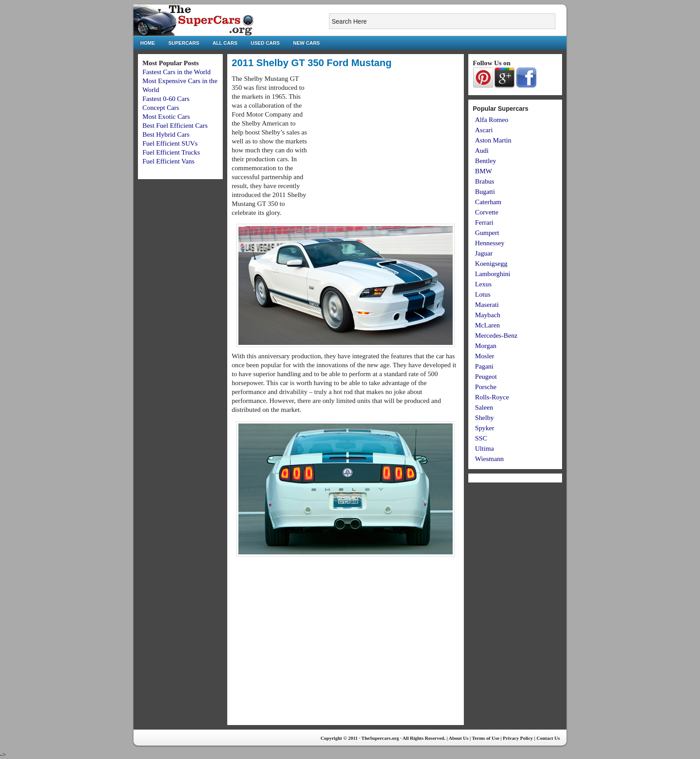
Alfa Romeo (492, 120)
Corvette (487, 212)
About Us (458, 738)
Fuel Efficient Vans (169, 161)
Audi (482, 150)
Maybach (488, 315)
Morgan (486, 346)
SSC (481, 438)
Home (148, 43)
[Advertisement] (384, 137)
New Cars (306, 43)
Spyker (485, 428)
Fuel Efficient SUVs (170, 143)
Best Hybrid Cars (166, 134)
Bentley (485, 161)
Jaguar (484, 253)
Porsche (486, 387)
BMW (483, 171)
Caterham (488, 202)
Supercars (184, 43)
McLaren (487, 325)
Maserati (487, 304)
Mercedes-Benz (496, 335)
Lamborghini (493, 274)
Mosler (485, 356)
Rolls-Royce (492, 397)
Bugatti (485, 191)
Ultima (484, 448)
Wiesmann (489, 459)
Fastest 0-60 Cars (166, 99)
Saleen (484, 407)
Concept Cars (161, 107)
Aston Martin (493, 140)
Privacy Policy (518, 738)
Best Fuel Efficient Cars (175, 125)
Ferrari (484, 222)
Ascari (484, 130)
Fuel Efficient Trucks (171, 152)
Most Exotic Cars (166, 116)
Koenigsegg (491, 263)
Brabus (485, 181)
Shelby (484, 417)
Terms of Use (485, 738)
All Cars (225, 43)
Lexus (483, 284)
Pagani (484, 366)
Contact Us (548, 738)
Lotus (483, 294)
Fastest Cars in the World (177, 72)
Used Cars (265, 43)
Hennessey (490, 243)
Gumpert (487, 233)
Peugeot (486, 376)
